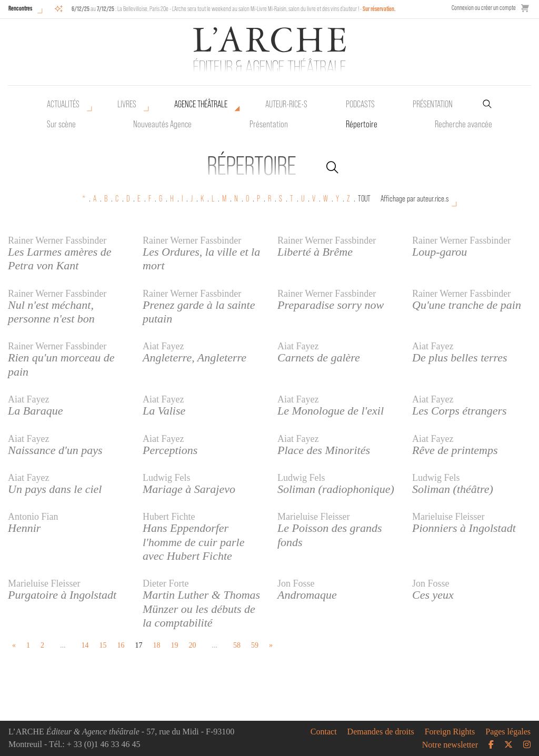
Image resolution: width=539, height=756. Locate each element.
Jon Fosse (296, 583)
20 (193, 645)
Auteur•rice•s (286, 104)
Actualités (63, 104)
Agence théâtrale (201, 104)
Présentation (269, 124)
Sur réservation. (379, 9)
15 (103, 645)
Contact (324, 732)
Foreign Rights (450, 732)
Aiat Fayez (163, 346)
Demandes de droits (381, 732)
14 (85, 645)
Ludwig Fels (167, 478)
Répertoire (362, 124)
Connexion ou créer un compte (484, 8)
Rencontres (20, 8)
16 (121, 645)
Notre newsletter (450, 745)
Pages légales (508, 732)
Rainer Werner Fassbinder (57, 240)
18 (157, 645)
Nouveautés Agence (162, 124)
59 (255, 645)
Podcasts (360, 104)
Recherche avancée (463, 124)
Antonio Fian (33, 517)
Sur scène (61, 124)
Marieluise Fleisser (313, 517)
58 (237, 645)
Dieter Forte (166, 583)
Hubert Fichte (169, 517)
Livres (127, 104)
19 (175, 645)
